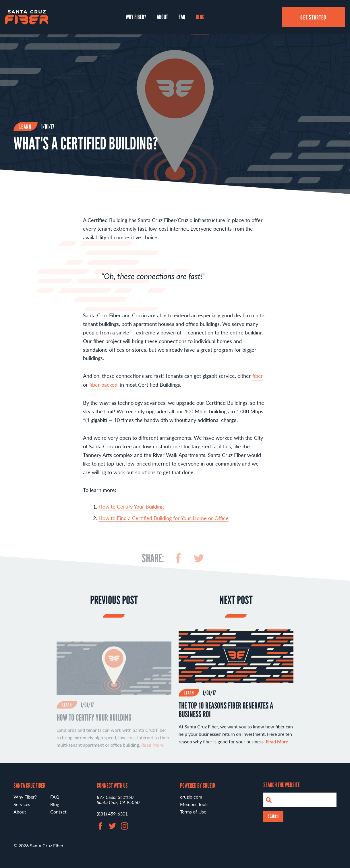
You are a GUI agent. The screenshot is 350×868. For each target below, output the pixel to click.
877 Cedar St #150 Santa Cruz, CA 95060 (118, 800)
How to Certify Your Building (131, 509)
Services (22, 804)
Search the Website (282, 785)
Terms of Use (193, 812)
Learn (26, 127)
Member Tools (194, 804)
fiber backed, (104, 387)
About (162, 17)
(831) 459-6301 (112, 814)
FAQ (182, 17)
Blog (200, 17)
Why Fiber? (136, 17)
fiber (258, 378)
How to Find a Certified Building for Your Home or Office (164, 520)
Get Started (313, 17)
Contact (58, 812)
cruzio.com (191, 797)
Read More (277, 744)
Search (273, 816)
